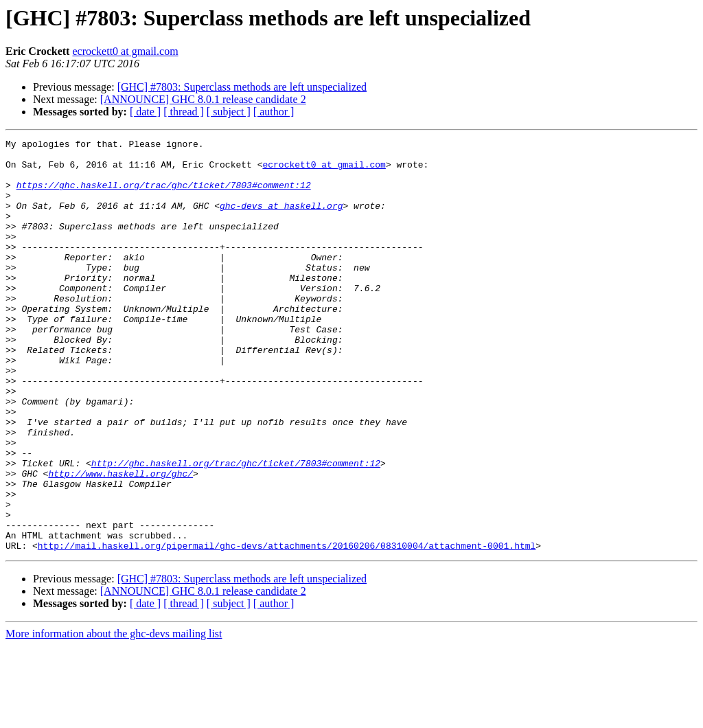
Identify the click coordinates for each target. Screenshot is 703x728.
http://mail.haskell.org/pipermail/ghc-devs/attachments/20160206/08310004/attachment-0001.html (287, 628)
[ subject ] (229, 112)
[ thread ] (184, 112)
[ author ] (274, 112)
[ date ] (145, 112)
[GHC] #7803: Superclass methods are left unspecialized (242, 87)
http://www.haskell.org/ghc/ (120, 541)
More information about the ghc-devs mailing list (114, 716)
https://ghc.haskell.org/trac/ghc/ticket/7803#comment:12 (164, 195)
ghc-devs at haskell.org (281, 220)
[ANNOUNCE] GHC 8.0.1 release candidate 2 (203, 99)
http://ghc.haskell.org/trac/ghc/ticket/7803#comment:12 (236, 529)
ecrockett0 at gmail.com (125, 51)
